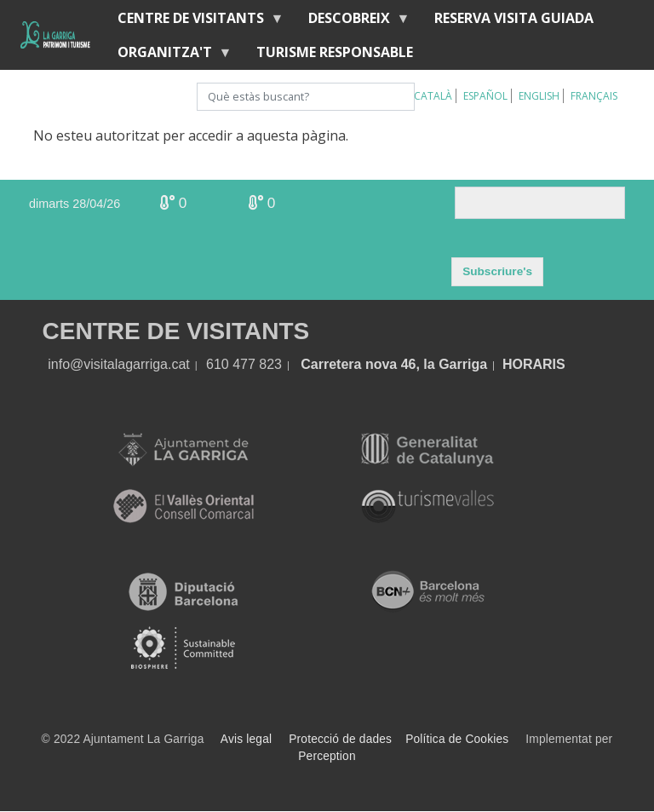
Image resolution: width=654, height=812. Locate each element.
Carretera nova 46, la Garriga (394, 364)
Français (594, 96)
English (539, 96)
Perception (327, 756)
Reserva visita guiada (514, 18)
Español (485, 96)
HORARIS (534, 364)
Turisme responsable (335, 52)
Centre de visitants (194, 22)
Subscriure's (497, 271)
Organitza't (168, 56)
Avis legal (246, 739)
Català (433, 96)
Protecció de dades (340, 739)
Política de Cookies (457, 739)
